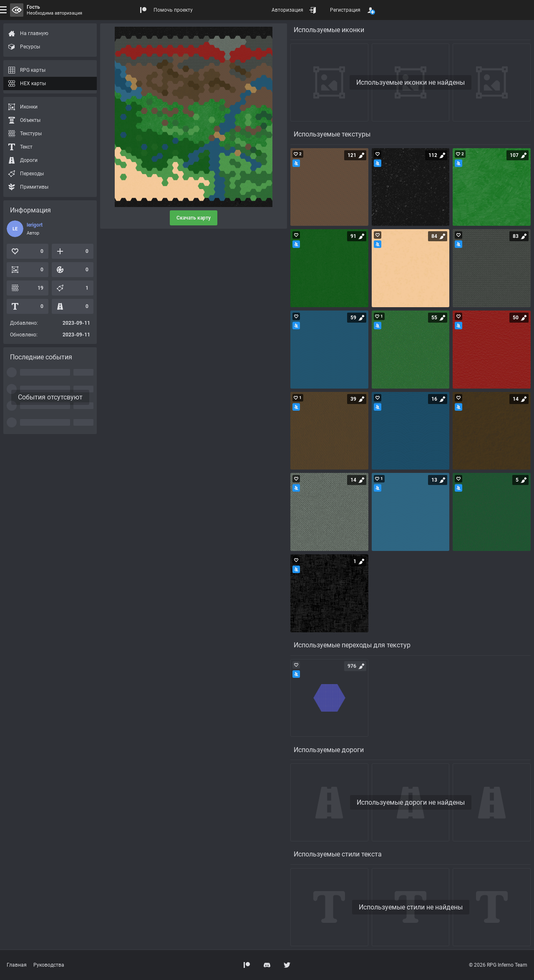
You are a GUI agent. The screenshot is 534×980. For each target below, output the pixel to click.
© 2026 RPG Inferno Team (498, 965)
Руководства (49, 965)
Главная (17, 965)
